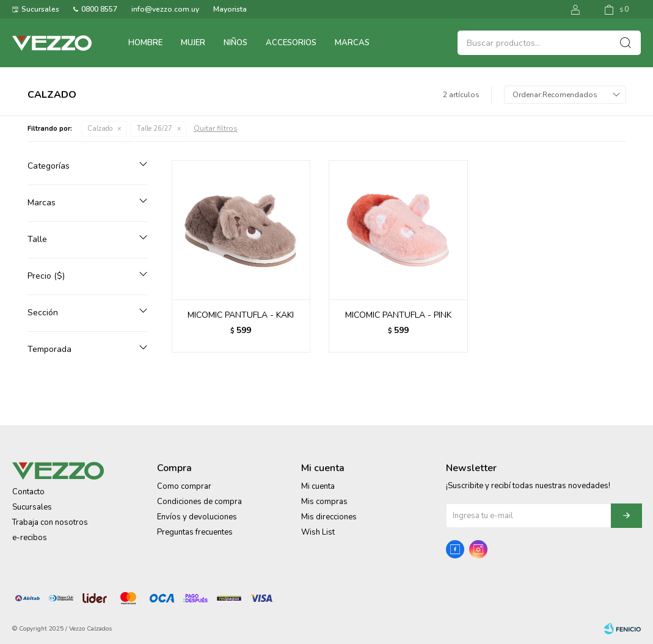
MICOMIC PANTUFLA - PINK (398, 315)
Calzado (100, 129)
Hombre (145, 43)
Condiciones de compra (199, 502)
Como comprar (184, 486)
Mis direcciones (329, 517)
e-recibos (30, 538)
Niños (235, 43)
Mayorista (230, 9)
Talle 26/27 (155, 129)
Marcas (352, 43)
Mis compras (324, 502)
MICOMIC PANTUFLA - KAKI (241, 315)
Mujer (193, 43)
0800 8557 (99, 9)
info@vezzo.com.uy (165, 9)
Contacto (28, 492)
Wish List (318, 532)
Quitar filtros (216, 128)
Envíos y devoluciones (197, 517)
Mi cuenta (318, 486)
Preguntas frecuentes (195, 532)
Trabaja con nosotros (50, 522)
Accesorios (291, 43)
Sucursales (40, 9)
